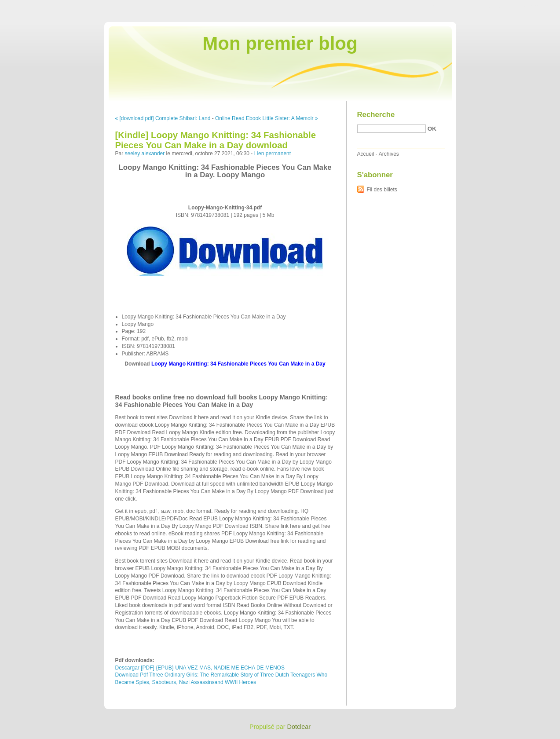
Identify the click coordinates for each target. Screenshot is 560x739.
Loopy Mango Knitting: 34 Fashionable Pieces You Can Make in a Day (238, 364)
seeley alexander (145, 154)
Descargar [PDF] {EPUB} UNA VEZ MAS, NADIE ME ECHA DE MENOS (200, 668)
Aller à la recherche (534, 6)
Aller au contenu (452, 6)
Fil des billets (382, 190)
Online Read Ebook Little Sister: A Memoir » (266, 118)
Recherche (376, 115)
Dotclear (299, 727)
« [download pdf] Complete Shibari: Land (163, 118)
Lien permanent (273, 154)
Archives (389, 154)
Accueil (366, 154)
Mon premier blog (280, 43)
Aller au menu (491, 6)
